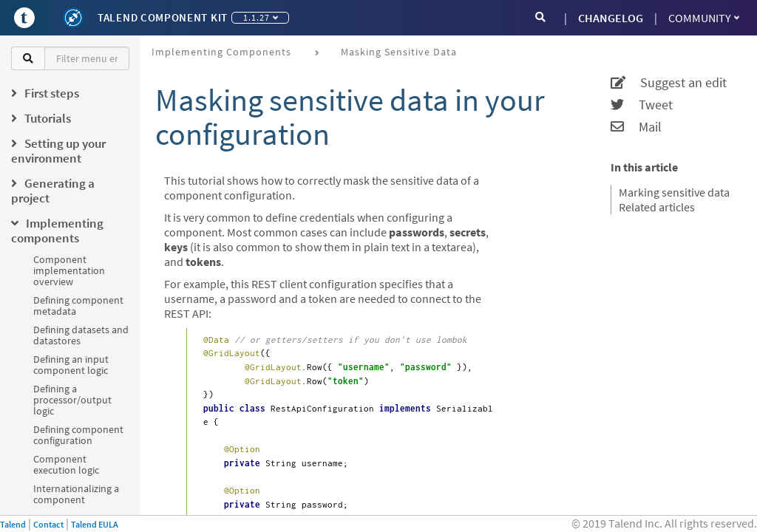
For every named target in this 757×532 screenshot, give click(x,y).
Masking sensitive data (399, 52)
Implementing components (221, 52)
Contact (48, 524)
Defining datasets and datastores (81, 335)
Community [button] (704, 18)
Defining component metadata (78, 306)
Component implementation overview (69, 270)
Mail (636, 127)
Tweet (642, 105)
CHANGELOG (611, 18)
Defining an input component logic (71, 365)
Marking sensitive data (674, 192)
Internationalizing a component (76, 494)
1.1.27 (261, 17)
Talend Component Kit (163, 17)
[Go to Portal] (24, 18)
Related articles (657, 207)
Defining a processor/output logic (72, 400)
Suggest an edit (669, 83)
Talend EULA (95, 524)
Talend (13, 524)
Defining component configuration (78, 435)
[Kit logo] (73, 18)
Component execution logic (66, 464)
